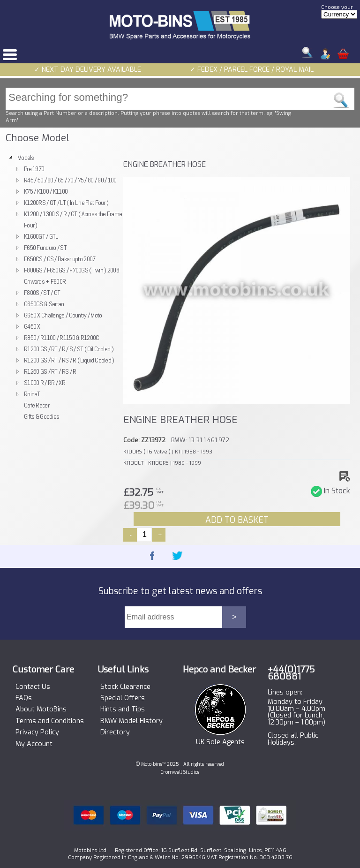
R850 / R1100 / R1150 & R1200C (61, 338)
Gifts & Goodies (41, 416)
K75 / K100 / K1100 (46, 191)
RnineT (32, 394)
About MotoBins (41, 709)
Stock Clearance (125, 687)
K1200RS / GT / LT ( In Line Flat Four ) (66, 203)
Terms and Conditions (50, 721)
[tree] (62, 287)
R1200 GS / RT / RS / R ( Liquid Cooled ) (69, 360)
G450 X (32, 326)
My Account (34, 744)
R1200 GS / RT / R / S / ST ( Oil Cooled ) (69, 349)
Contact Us (33, 687)
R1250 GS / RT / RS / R (50, 371)
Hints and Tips (123, 709)
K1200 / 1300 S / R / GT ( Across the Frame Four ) (73, 219)
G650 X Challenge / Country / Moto (63, 315)
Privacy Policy (37, 732)
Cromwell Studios (180, 772)
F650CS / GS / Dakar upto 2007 (60, 259)
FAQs (24, 698)
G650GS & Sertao (44, 304)
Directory (115, 732)
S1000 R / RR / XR (45, 383)
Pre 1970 (34, 169)
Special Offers (123, 698)
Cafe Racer (37, 405)
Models (26, 158)
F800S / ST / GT (42, 293)
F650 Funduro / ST (45, 248)
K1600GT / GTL (41, 236)
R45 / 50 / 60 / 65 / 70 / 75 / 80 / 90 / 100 (70, 180)
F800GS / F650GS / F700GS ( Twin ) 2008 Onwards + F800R (71, 276)
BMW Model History (131, 721)
